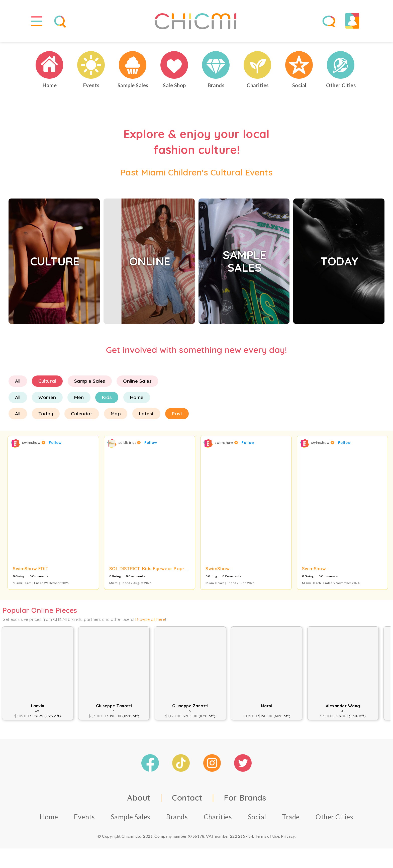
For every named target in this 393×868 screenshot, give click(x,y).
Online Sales (137, 383)
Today (46, 416)
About (139, 800)
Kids (107, 400)
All (18, 383)
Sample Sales (90, 383)
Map (116, 416)
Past (177, 416)
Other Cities (334, 819)
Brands (177, 819)
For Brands (245, 800)
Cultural (47, 383)
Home (137, 400)
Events (84, 819)
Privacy (288, 838)
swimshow (34, 445)
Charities (218, 819)
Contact (187, 800)
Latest (146, 416)
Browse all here (150, 622)
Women (47, 400)
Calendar (82, 416)
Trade (291, 819)
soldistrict (130, 445)
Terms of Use (267, 838)
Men (79, 400)
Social (257, 819)
